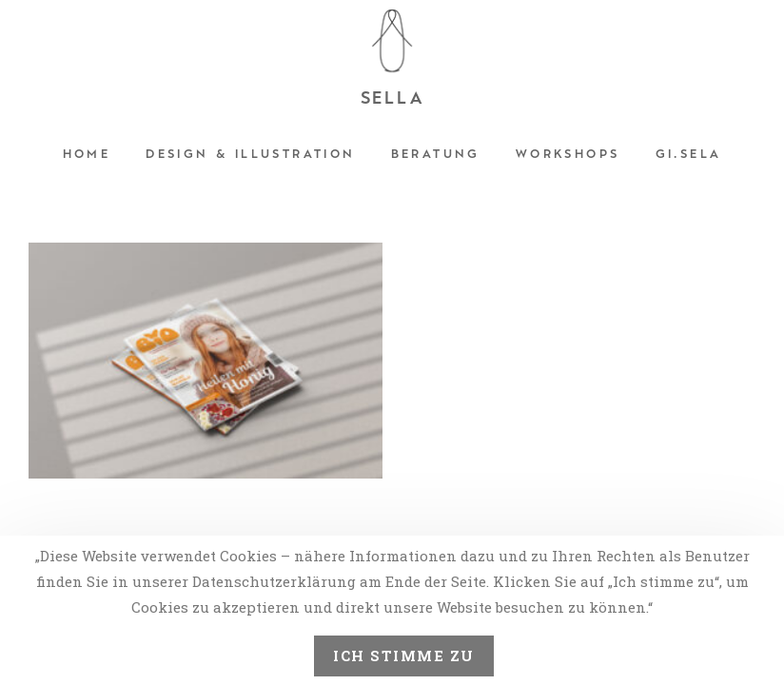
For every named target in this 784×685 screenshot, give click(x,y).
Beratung (436, 154)
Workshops (568, 154)
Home (87, 154)
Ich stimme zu (404, 656)
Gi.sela (689, 154)
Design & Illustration (250, 154)
